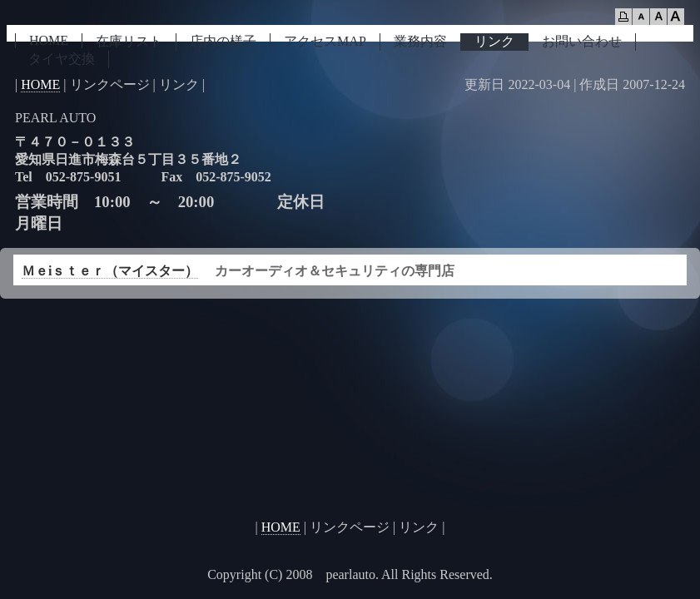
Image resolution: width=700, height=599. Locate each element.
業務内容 (420, 41)
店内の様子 (223, 41)
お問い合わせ (582, 41)
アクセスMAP (325, 41)
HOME (49, 40)
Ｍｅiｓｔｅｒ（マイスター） (110, 271)
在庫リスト (129, 41)
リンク (494, 41)
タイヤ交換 (62, 59)
